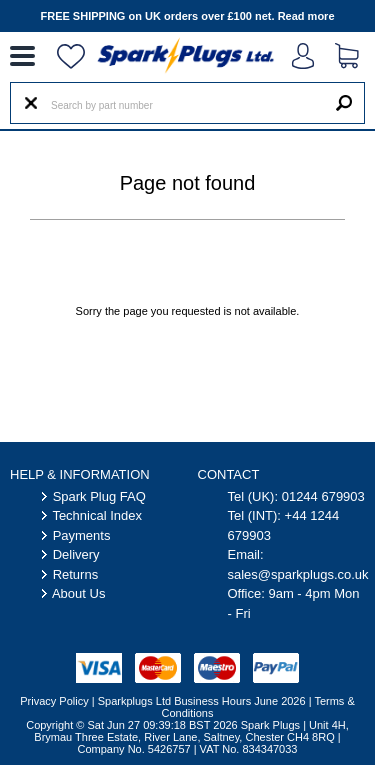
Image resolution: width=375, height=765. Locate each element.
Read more (306, 16)
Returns (76, 574)
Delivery (76, 554)
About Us (78, 593)
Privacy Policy (54, 701)
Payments (82, 535)
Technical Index (97, 515)
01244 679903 (323, 496)
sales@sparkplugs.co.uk (298, 574)
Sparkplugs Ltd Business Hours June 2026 (202, 701)
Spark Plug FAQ (99, 496)
